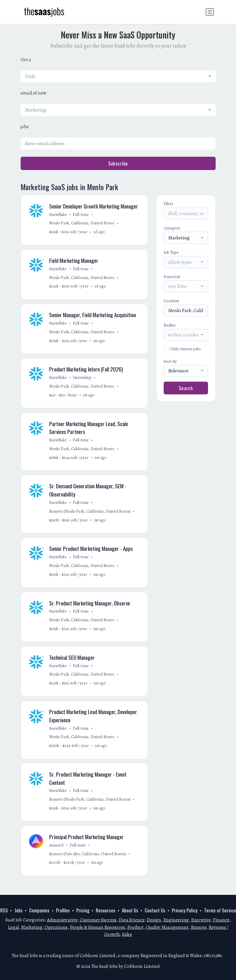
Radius (170, 325)
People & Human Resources (97, 927)
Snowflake (59, 215)
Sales (127, 934)
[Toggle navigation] (210, 12)
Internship (83, 380)
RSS (4, 910)
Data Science (132, 920)
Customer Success (98, 920)
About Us (130, 910)
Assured (57, 852)
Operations (56, 927)
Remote (199, 927)
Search (186, 388)
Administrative (62, 920)
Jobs (19, 910)
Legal (13, 927)
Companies (39, 910)
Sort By (170, 361)
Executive (201, 920)
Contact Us (155, 910)
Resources (106, 910)
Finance (221, 920)
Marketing (32, 927)
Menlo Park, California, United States (82, 223)
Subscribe (118, 163)
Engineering (176, 920)
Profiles (63, 910)
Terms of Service (220, 910)
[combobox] (118, 76)
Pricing (83, 910)
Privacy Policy (185, 910)
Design (154, 920)
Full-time (81, 215)
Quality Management (167, 927)
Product (135, 927)
